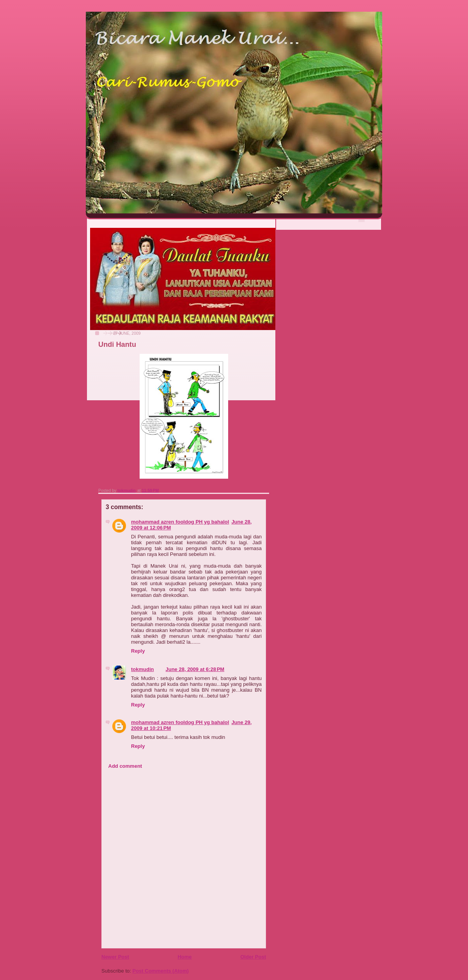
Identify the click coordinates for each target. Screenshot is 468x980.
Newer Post (115, 957)
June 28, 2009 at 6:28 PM (195, 669)
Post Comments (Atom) (161, 971)
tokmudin (143, 669)
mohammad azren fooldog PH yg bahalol (180, 522)
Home (184, 957)
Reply (138, 651)
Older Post (253, 957)
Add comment (125, 766)
